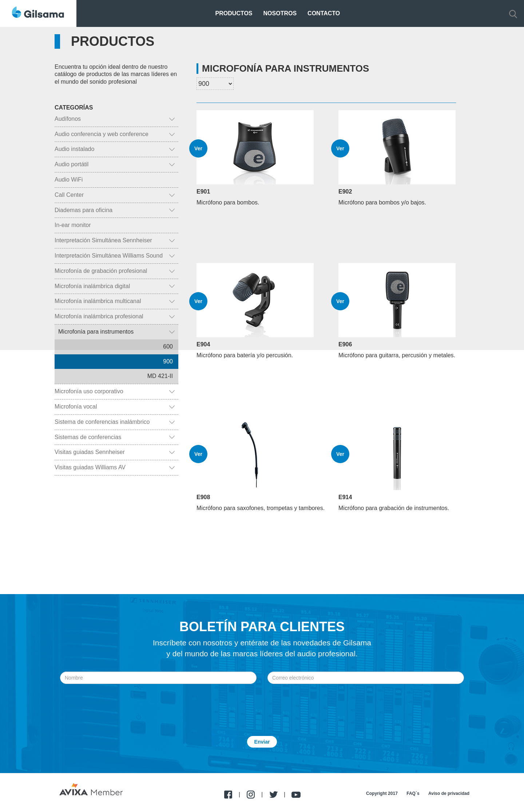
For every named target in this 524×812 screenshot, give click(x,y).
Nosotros (280, 13)
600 (168, 347)
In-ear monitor (73, 225)
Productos (234, 13)
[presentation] (262, 702)
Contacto (324, 13)
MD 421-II (160, 376)
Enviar (262, 742)
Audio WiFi (69, 180)
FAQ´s (413, 793)
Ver (198, 148)
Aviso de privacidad (449, 793)
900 (168, 361)
